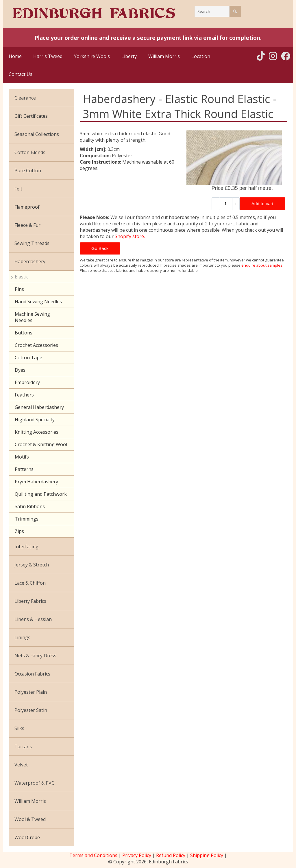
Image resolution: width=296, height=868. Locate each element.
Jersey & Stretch (32, 565)
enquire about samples (262, 265)
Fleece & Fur (27, 225)
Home (15, 56)
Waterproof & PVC (34, 783)
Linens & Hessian (33, 619)
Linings (22, 637)
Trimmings (27, 519)
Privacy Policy (137, 855)
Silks (19, 728)
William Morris (164, 56)
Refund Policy (171, 855)
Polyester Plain (31, 692)
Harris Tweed (48, 56)
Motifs (22, 457)
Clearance (25, 98)
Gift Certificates (31, 116)
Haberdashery (30, 261)
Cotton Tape (28, 358)
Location (201, 56)
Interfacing (26, 547)
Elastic (22, 277)
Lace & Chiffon (30, 583)
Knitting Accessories (37, 432)
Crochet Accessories (36, 345)
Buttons (24, 333)
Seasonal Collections (37, 134)
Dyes (20, 370)
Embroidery (27, 382)
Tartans (23, 747)
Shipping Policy (207, 855)
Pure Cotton (28, 171)
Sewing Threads (32, 243)
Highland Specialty (35, 420)
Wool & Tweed (30, 819)
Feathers (24, 395)
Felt (18, 189)
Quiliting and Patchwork (41, 494)
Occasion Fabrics (32, 674)
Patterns (24, 469)
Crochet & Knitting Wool (41, 444)
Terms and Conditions (93, 855)
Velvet (21, 765)
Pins (19, 289)
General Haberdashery (39, 407)
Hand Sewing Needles (38, 302)
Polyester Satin (31, 710)
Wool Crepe (27, 837)
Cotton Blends (30, 152)
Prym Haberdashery (36, 482)
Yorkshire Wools (92, 56)
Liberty (129, 56)
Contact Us (21, 74)
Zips (19, 531)
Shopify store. (130, 236)
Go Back (100, 248)
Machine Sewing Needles (32, 317)
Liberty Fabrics (30, 601)
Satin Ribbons (30, 506)
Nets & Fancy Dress (35, 656)
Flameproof (27, 207)
